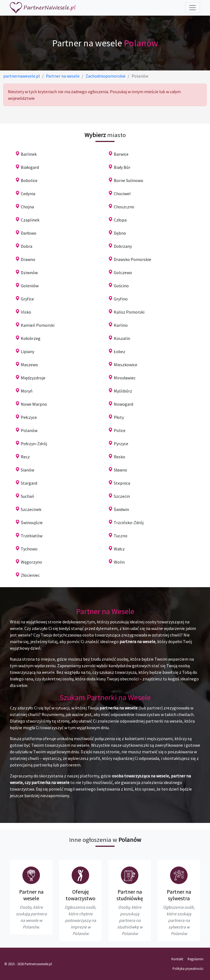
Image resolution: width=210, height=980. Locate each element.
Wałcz (119, 549)
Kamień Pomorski (38, 325)
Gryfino (121, 299)
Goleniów (30, 286)
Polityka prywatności (188, 968)
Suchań (27, 496)
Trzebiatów (32, 536)
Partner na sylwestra (179, 895)
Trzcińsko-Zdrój (129, 522)
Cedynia (28, 194)
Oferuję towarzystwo (81, 895)
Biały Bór (122, 167)
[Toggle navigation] (192, 8)
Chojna (27, 207)
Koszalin (122, 338)
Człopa (120, 220)
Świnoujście (32, 522)
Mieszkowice (126, 365)
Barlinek (29, 154)
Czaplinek (30, 220)
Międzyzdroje (33, 378)
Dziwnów (29, 272)
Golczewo (123, 272)
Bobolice (29, 180)
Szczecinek (31, 509)
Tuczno (121, 536)
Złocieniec (30, 575)
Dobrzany (123, 246)
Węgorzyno (31, 562)
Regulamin (196, 959)
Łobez (119, 351)
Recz (25, 457)
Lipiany (27, 351)
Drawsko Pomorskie (132, 259)
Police (120, 430)
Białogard (30, 167)
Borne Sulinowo (129, 180)
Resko (119, 457)
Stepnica (122, 483)
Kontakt (177, 959)
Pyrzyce (121, 444)
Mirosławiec (125, 378)
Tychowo (29, 549)
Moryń (27, 391)
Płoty (119, 417)
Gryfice (27, 299)
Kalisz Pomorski (129, 312)
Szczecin (122, 496)
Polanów (29, 430)
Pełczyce (29, 417)
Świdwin (121, 509)
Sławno (120, 470)
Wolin (119, 562)
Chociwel (122, 194)
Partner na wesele (31, 895)
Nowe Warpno (34, 404)
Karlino (121, 325)
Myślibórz (123, 391)
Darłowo (29, 233)
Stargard (29, 483)
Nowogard (123, 404)
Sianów (27, 470)
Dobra (27, 246)
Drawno (28, 259)
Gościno (121, 286)
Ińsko (26, 312)
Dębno (120, 233)
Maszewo (29, 365)
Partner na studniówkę (130, 895)
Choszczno (124, 207)
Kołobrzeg (31, 338)
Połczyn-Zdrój (34, 444)
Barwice (121, 154)
